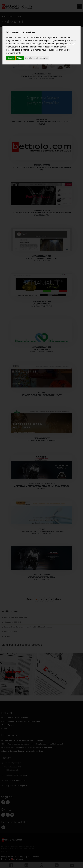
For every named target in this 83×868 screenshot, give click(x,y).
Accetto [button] (11, 58)
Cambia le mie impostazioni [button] (37, 58)
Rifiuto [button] (20, 58)
